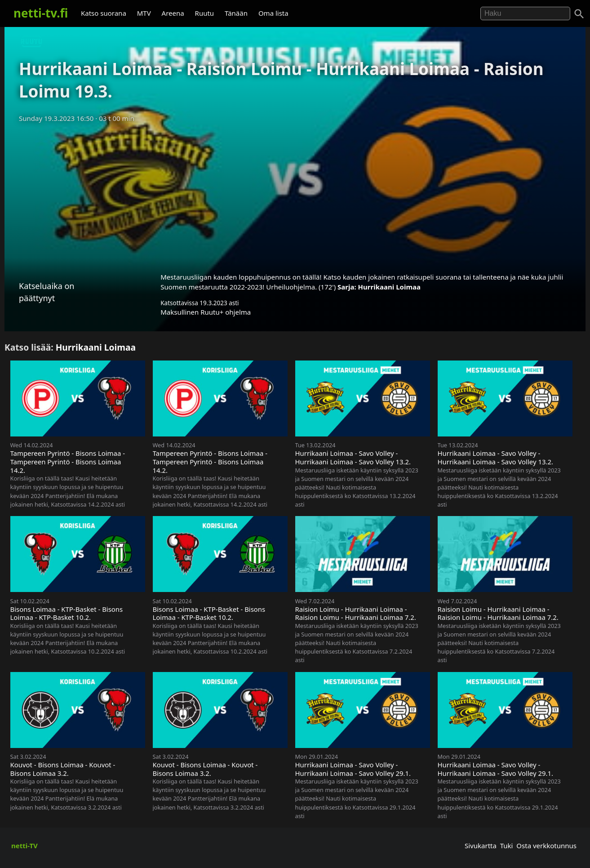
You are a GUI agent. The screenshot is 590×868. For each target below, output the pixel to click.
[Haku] (579, 14)
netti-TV (24, 846)
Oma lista (273, 13)
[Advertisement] (295, 195)
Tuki (507, 846)
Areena (173, 13)
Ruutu (205, 13)
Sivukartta (481, 846)
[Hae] (525, 13)
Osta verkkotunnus (546, 846)
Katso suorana (104, 13)
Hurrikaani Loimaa (389, 287)
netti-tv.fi (41, 13)
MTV (144, 13)
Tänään (236, 13)
